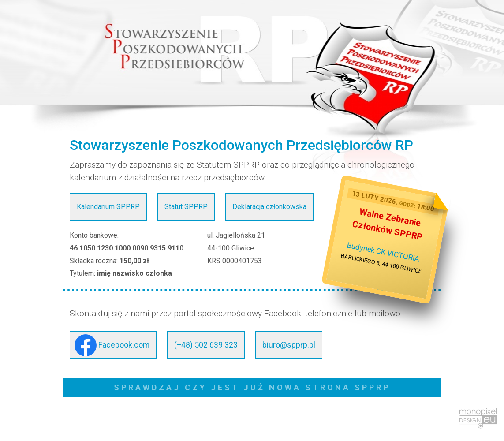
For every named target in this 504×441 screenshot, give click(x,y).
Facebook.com (112, 345)
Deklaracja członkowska (269, 207)
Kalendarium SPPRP (108, 207)
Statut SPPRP (186, 207)
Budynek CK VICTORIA (384, 252)
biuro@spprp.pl (289, 345)
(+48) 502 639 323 (206, 345)
